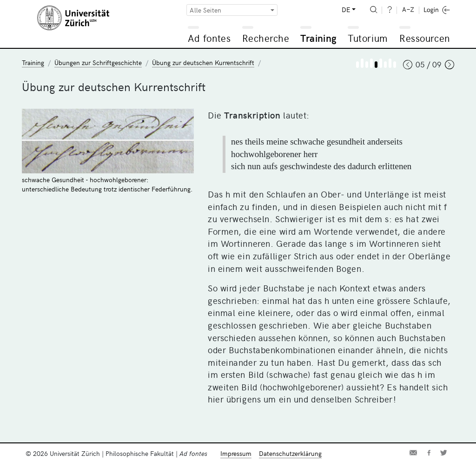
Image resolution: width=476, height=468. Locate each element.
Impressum (236, 453)
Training (318, 38)
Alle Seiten (205, 10)
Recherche (266, 38)
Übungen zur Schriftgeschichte (98, 63)
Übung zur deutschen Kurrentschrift (203, 63)
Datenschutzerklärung (290, 453)
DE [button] (346, 10)
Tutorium (367, 38)
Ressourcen (424, 38)
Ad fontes (209, 38)
